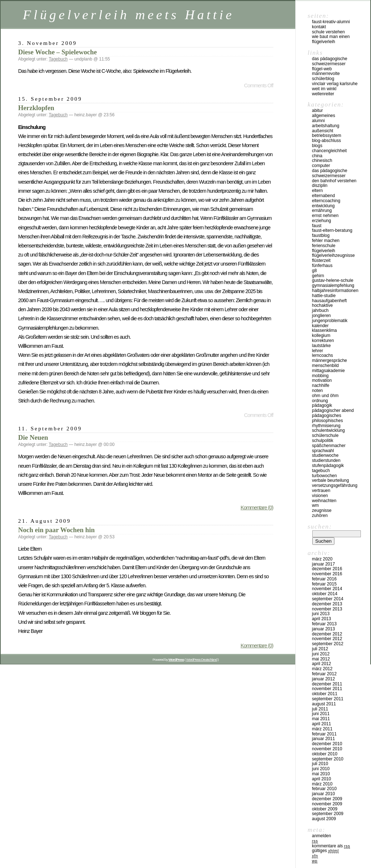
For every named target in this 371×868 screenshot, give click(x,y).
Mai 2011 (321, 719)
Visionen (320, 496)
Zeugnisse (322, 510)
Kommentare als (331, 846)
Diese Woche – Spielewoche (57, 52)
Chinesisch (322, 160)
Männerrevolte (326, 74)
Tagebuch (58, 59)
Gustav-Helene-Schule (333, 280)
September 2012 (328, 644)
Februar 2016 (324, 579)
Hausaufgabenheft (329, 301)
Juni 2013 (321, 614)
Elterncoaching (326, 201)
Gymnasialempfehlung (333, 285)
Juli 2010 (320, 764)
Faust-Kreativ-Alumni (331, 22)
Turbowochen (324, 476)
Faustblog (321, 235)
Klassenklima (324, 330)
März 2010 (322, 784)
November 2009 (327, 804)
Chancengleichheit (329, 151)
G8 (314, 271)
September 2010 (328, 759)
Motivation (322, 380)
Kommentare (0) (257, 508)
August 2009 (324, 819)
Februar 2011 (324, 734)
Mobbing (320, 376)
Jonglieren (321, 316)
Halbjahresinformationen (335, 291)
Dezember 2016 (327, 569)
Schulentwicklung (328, 430)
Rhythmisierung (326, 426)
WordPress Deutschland (202, 660)
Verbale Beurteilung (330, 480)
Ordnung (320, 401)
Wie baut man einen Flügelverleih (331, 39)
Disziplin (320, 185)
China (317, 156)
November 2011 (327, 689)
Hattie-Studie (324, 296)
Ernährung (322, 210)
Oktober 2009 (325, 809)
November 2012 (327, 639)
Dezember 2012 (327, 634)
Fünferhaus (322, 266)
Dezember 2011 (327, 684)
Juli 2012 (320, 649)
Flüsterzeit (321, 260)
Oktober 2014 (325, 594)
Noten (317, 391)
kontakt (319, 27)
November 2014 (327, 589)
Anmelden (322, 836)
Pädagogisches (327, 416)
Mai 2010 (321, 774)
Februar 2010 (324, 789)
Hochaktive (322, 305)
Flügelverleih (324, 251)
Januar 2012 (323, 679)
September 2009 (328, 814)
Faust (317, 226)
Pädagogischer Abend (333, 410)
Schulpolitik (323, 441)
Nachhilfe (321, 385)
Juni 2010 (321, 769)
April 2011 (322, 724)
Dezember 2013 (327, 604)
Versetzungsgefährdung (335, 485)
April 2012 (322, 664)
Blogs (317, 146)
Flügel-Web (322, 69)
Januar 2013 (323, 629)
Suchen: (320, 526)
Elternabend (323, 196)
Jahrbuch (320, 310)
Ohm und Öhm (325, 396)
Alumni (318, 121)
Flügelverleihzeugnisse (333, 255)
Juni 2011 (321, 714)
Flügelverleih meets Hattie (129, 15)
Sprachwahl (323, 451)
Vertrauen (321, 491)
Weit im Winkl (324, 89)
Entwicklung (323, 206)
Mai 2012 (321, 659)
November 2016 (327, 574)
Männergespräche (330, 360)
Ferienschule (324, 246)
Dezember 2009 (327, 799)
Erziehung (322, 221)
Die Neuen (33, 437)
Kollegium (321, 335)
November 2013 (327, 609)
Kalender (320, 326)
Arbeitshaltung (326, 126)
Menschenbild (325, 366)
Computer (321, 166)
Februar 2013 (324, 624)
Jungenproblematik (330, 321)
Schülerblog (323, 79)
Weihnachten (324, 501)
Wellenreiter (323, 94)
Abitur (317, 110)
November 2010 (327, 749)
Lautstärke (321, 346)
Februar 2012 (324, 674)
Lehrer (318, 351)
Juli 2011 (320, 709)
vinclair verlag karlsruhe (335, 84)
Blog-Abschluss (326, 141)
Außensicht (323, 131)
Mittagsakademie (328, 371)
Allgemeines (324, 116)
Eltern (317, 191)
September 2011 (328, 699)
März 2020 (322, 559)
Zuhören (320, 516)
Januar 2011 (323, 739)
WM (315, 505)
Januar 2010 (323, 794)
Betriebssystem (327, 135)
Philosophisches (327, 421)
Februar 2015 (324, 584)
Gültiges (325, 851)
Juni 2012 (321, 654)
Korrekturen (323, 341)
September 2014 (328, 599)
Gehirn (318, 276)
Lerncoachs (322, 355)
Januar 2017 (323, 564)
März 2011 (322, 729)
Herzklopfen (36, 108)
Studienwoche (325, 455)
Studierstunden (326, 460)
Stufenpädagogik (328, 466)
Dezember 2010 (327, 744)
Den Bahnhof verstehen (334, 181)
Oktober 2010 (325, 754)
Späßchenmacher (329, 446)
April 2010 (322, 779)
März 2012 (322, 669)
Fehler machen (326, 241)
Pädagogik (322, 405)
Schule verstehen (328, 32)
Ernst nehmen (325, 216)
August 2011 (324, 704)
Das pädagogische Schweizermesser (330, 61)
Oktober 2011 (325, 694)
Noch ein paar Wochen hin (56, 530)
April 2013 (322, 619)
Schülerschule (325, 435)
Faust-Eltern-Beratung (332, 230)
